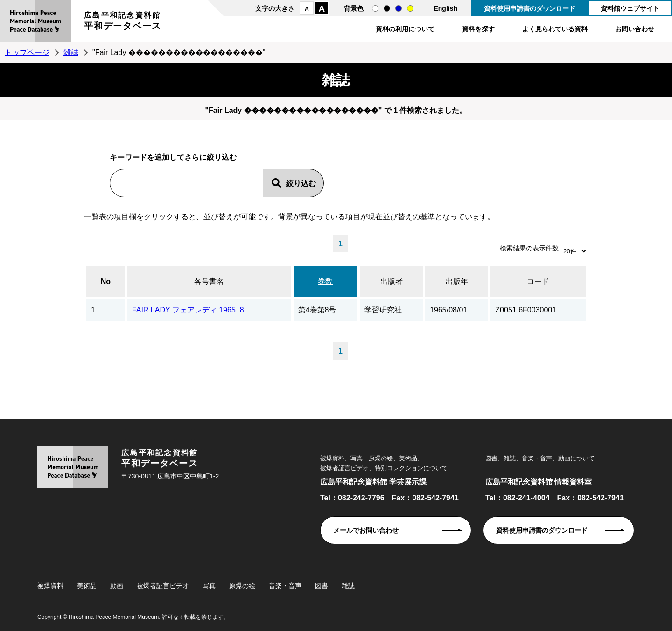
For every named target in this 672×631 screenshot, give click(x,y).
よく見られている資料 (555, 29)
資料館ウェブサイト (630, 8)
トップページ (27, 52)
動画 (117, 586)
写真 (209, 586)
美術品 (87, 586)
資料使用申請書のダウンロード (530, 8)
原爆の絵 (242, 586)
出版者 (392, 281)
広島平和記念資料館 (123, 22)
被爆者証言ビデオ (163, 586)
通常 (375, 8)
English (445, 8)
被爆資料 (50, 586)
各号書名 (209, 281)
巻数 (325, 281)
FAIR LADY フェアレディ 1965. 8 (188, 310)
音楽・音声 (285, 586)
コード (538, 281)
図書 (322, 586)
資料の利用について (405, 29)
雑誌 (71, 52)
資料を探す (478, 29)
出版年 (457, 281)
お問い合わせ (635, 29)
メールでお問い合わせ (366, 530)
